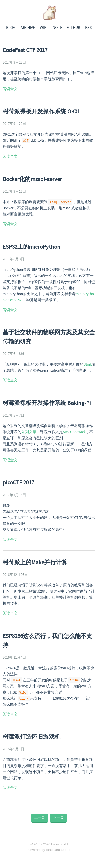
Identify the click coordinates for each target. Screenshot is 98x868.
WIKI (44, 28)
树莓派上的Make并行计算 (35, 563)
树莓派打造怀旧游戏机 (31, 737)
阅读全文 (10, 89)
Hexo (50, 850)
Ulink (88, 365)
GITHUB (74, 28)
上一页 (40, 818)
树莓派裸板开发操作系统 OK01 (41, 112)
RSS (89, 28)
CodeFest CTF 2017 (25, 50)
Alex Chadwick (74, 432)
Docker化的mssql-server (32, 180)
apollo (66, 850)
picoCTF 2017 (18, 483)
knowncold (59, 844)
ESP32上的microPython (31, 247)
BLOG (11, 28)
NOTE (57, 28)
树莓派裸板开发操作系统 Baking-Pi (47, 403)
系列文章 (29, 432)
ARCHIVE (28, 28)
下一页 (58, 818)
